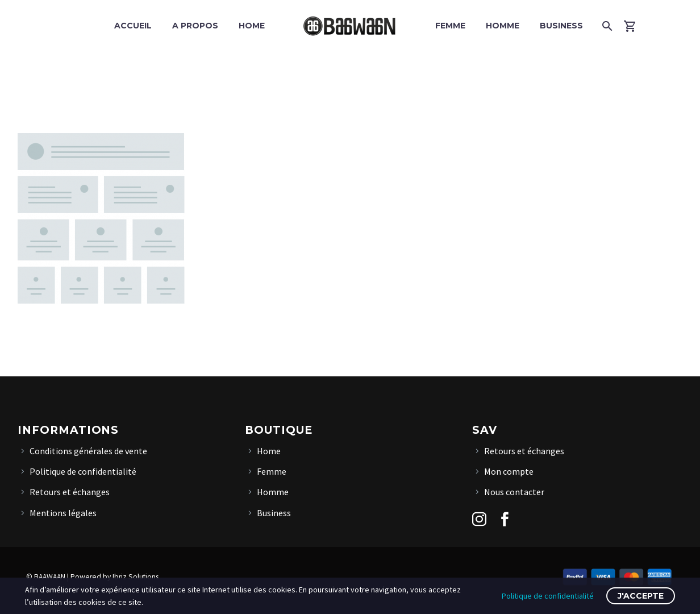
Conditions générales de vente (88, 451)
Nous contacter (514, 492)
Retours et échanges (70, 492)
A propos (195, 26)
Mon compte (509, 471)
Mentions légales (63, 513)
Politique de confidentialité (83, 471)
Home (252, 26)
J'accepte (641, 596)
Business (561, 26)
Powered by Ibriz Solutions (114, 577)
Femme (450, 26)
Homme (503, 26)
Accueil (133, 26)
